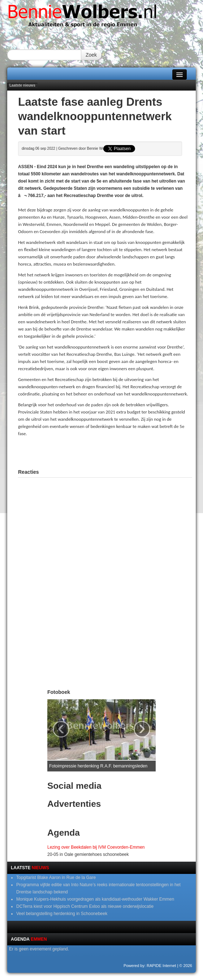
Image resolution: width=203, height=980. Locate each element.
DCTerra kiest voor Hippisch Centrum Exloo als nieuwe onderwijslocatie (85, 906)
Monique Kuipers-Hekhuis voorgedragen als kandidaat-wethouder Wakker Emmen (95, 899)
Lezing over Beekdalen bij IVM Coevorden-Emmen (96, 847)
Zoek (91, 55)
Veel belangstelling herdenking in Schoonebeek (62, 914)
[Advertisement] (105, 452)
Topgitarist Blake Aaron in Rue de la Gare (56, 878)
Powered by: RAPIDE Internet (150, 966)
